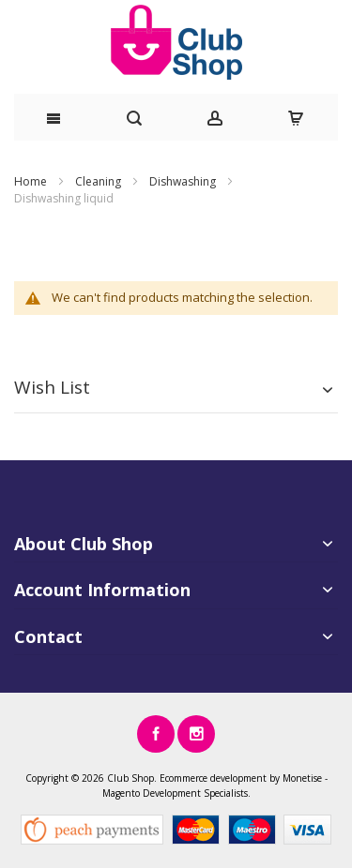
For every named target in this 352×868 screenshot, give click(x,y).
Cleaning (99, 181)
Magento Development (152, 793)
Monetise (302, 778)
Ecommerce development (213, 778)
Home (32, 181)
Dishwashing (184, 181)
